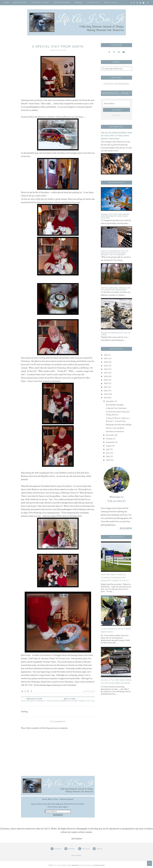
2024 (106, 362)
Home (7, 3)
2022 (106, 369)
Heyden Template (67, 865)
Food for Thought (40, 3)
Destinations (20, 3)
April (108, 460)
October (110, 439)
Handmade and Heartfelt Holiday (119, 425)
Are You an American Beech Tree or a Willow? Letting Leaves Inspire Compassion (116, 136)
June (108, 453)
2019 (106, 380)
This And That (93, 3)
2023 (106, 366)
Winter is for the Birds (115, 428)
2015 (106, 394)
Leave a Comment (89, 691)
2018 (106, 383)
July (108, 449)
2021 (106, 373)
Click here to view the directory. (116, 84)
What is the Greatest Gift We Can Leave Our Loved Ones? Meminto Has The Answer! (115, 253)
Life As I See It (57, 865)
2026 (106, 355)
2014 (106, 398)
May (108, 456)
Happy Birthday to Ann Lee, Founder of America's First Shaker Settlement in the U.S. (115, 578)
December (110, 401)
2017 (106, 387)
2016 (106, 391)
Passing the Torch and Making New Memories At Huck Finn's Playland (115, 216)
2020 (106, 376)
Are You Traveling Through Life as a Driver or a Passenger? (116, 289)
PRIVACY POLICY (116, 116)
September (111, 442)
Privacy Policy (111, 3)
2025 (106, 358)
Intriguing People (62, 3)
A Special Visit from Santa (116, 408)
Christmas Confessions (115, 431)
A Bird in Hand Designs (86, 865)
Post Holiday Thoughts (115, 405)
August (109, 446)
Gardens (79, 3)
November (111, 435)
